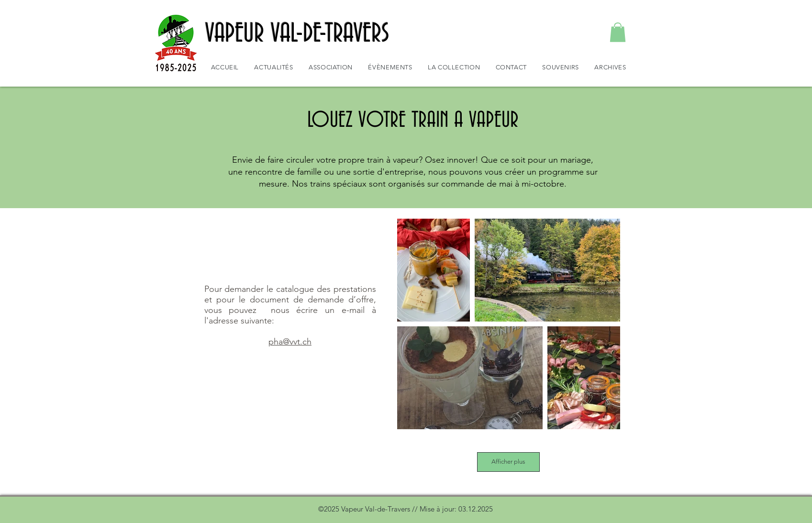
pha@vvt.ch (290, 342)
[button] (618, 32)
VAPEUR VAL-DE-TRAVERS (297, 34)
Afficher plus (508, 462)
